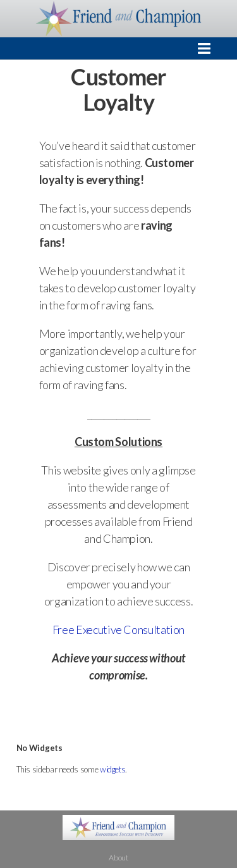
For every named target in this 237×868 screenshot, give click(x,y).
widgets (112, 769)
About (118, 858)
